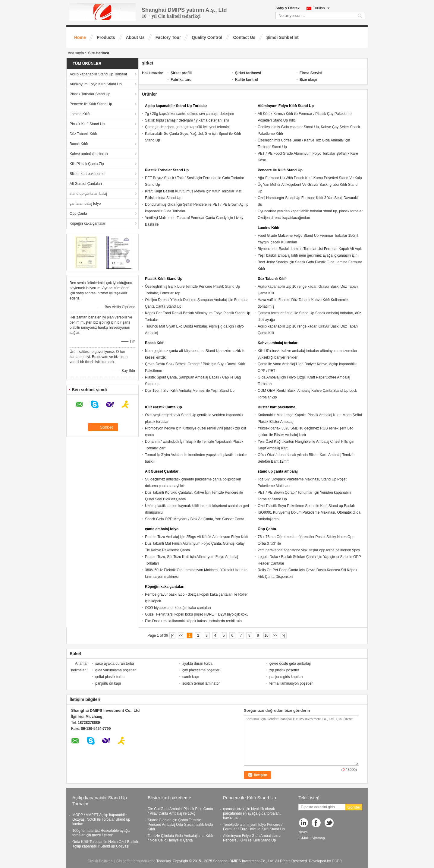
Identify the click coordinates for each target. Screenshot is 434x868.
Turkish (321, 8)
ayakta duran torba (197, 664)
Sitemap (318, 838)
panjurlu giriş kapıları (286, 677)
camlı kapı (191, 677)
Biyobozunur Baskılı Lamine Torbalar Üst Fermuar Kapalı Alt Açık (310, 249)
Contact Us (244, 37)
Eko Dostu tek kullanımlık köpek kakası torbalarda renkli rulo (193, 621)
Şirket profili (181, 73)
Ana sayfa (76, 53)
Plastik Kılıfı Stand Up (87, 124)
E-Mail (303, 838)
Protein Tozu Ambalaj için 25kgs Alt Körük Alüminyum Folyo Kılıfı (197, 537)
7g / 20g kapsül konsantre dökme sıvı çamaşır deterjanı (189, 114)
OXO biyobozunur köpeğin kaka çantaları (178, 608)
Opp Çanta (78, 214)
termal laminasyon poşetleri (291, 683)
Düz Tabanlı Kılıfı (83, 134)
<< (181, 635)
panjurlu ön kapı (108, 683)
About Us (135, 37)
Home (80, 37)
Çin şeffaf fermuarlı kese (136, 861)
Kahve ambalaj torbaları (89, 154)
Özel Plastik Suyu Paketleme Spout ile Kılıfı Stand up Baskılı (306, 506)
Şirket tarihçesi (248, 73)
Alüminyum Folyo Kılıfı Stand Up (96, 84)
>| (284, 635)
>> (275, 635)
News (303, 832)
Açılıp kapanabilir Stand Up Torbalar (98, 74)
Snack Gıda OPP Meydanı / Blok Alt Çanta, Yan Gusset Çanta (195, 519)
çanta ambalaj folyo (85, 204)
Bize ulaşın (309, 80)
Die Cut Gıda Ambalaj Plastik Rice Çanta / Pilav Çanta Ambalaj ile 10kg (180, 811)
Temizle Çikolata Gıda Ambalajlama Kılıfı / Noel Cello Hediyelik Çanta (180, 838)
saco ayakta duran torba (115, 664)
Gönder (354, 807)
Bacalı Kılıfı (79, 144)
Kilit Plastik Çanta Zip (87, 164)
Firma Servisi (311, 73)
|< (172, 635)
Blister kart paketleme (87, 174)
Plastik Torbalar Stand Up (90, 94)
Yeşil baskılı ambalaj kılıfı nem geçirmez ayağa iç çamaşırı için (308, 255)
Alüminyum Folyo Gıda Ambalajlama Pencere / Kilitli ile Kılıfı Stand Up (252, 838)
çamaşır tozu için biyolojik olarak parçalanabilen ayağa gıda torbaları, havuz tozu (252, 813)
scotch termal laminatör (201, 683)
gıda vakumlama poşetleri (116, 670)
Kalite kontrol (247, 80)
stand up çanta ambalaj (88, 194)
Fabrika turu (181, 80)
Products (106, 37)
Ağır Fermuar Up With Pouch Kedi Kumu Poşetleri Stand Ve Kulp (310, 178)
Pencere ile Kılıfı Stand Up (91, 104)
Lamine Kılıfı (80, 114)
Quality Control (207, 37)
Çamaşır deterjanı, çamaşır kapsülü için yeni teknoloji (188, 127)
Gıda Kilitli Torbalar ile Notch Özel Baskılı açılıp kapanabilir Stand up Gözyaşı (105, 844)
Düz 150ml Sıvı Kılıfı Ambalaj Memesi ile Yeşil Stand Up (190, 391)
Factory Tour (168, 37)
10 (266, 635)
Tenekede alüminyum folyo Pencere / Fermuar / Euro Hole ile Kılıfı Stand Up (254, 827)
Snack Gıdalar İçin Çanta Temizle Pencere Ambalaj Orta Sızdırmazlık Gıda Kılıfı (180, 825)
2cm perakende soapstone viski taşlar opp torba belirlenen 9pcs (309, 550)
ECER (337, 861)
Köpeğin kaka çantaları (88, 223)
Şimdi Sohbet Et (282, 37)
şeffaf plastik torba (110, 677)
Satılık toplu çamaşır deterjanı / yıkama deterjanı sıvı (187, 120)
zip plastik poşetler (284, 670)
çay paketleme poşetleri (201, 670)
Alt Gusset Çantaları (86, 184)
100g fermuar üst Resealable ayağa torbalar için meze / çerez (101, 833)
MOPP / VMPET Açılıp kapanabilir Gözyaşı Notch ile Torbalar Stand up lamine (101, 819)
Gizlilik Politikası (100, 861)
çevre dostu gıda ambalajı (290, 664)
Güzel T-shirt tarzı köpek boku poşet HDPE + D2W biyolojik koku (197, 614)
